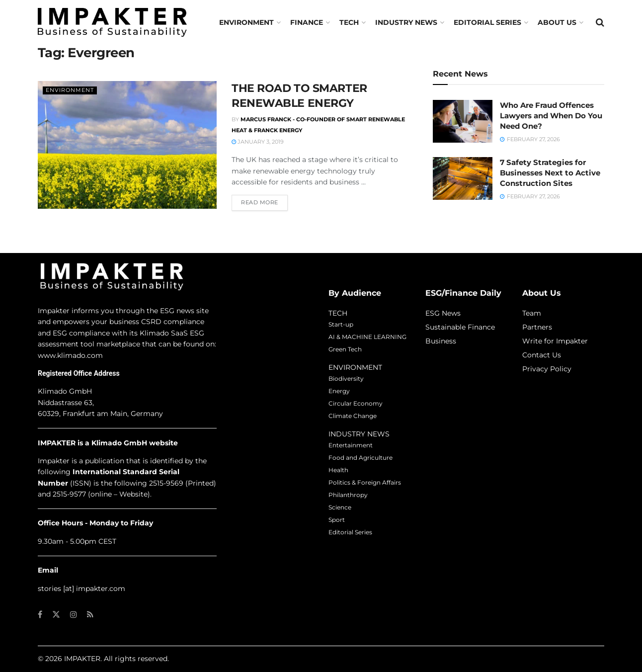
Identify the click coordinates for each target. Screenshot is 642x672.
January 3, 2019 (258, 142)
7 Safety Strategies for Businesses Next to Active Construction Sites (550, 173)
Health (338, 470)
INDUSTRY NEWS (359, 434)
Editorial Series (487, 22)
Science (340, 507)
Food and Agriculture (361, 458)
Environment (246, 22)
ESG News (443, 313)
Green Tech (345, 349)
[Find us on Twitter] (56, 615)
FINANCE (307, 22)
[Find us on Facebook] (40, 615)
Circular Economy (356, 403)
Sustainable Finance (460, 327)
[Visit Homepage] (112, 22)
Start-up (341, 324)
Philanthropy (348, 495)
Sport (337, 520)
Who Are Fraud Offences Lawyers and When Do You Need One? (551, 116)
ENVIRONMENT (355, 367)
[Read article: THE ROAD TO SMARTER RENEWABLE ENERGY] (127, 145)
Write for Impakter (555, 341)
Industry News (406, 22)
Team (532, 313)
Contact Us (542, 355)
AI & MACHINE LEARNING (367, 337)
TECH (349, 22)
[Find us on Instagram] (74, 615)
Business (441, 341)
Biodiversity (346, 378)
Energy (339, 391)
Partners (537, 327)
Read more (264, 202)
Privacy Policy (547, 369)
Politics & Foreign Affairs (365, 482)
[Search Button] (600, 22)
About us (557, 22)
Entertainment (351, 445)
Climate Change (353, 416)
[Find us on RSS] (90, 615)
